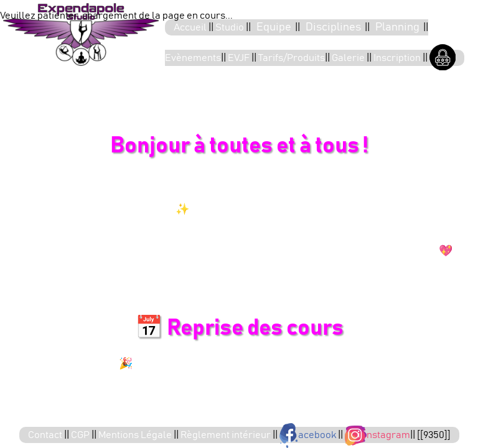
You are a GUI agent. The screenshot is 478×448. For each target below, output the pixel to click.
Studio (231, 27)
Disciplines (333, 27)
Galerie (349, 58)
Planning (397, 27)
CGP (81, 435)
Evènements (193, 58)
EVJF (240, 58)
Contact (46, 435)
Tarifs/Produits (292, 58)
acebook (309, 435)
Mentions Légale (136, 435)
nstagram (377, 435)
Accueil (191, 27)
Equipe (274, 27)
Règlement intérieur (227, 435)
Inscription (398, 58)
